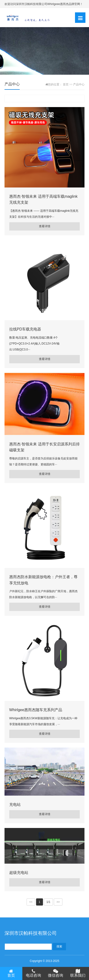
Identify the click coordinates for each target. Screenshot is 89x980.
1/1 (49, 902)
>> (58, 902)
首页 (66, 84)
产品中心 (79, 84)
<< (31, 902)
